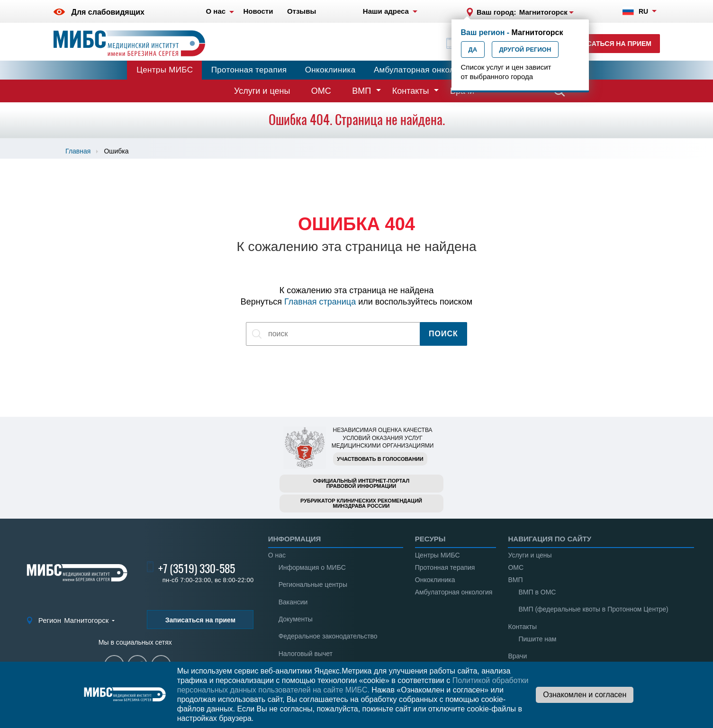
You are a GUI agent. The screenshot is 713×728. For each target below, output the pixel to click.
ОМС (321, 91)
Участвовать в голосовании (380, 459)
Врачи (517, 656)
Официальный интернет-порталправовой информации (361, 483)
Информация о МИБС (312, 567)
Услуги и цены (262, 91)
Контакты (411, 91)
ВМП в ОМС (537, 592)
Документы (296, 619)
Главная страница (320, 302)
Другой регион (525, 49)
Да (473, 49)
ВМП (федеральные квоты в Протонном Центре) (593, 609)
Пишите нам (537, 639)
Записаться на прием (610, 44)
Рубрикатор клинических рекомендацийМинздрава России (361, 503)
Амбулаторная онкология (423, 70)
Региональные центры (313, 584)
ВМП (361, 91)
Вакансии (293, 602)
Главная (78, 151)
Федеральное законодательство (328, 636)
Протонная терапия (249, 70)
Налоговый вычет (306, 654)
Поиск (443, 334)
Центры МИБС (165, 70)
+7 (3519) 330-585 (197, 568)
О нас (277, 555)
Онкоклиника (330, 70)
